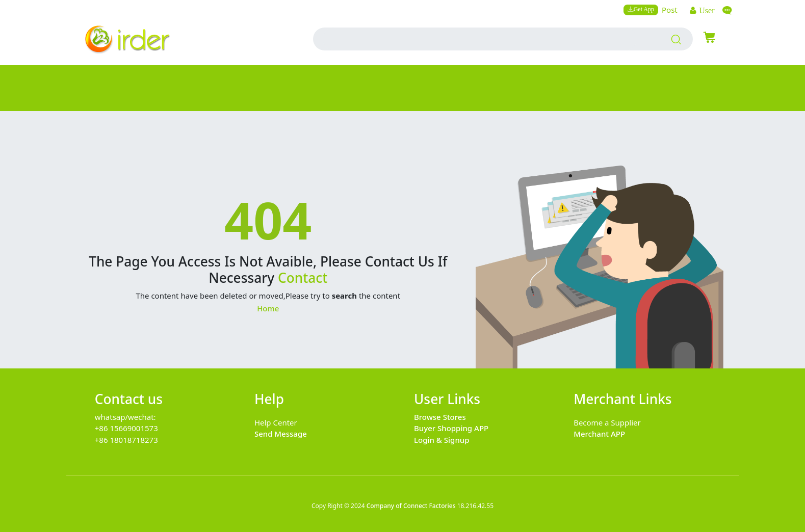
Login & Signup (442, 440)
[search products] (676, 39)
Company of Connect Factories (411, 506)
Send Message (281, 434)
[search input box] (480, 39)
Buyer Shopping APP (451, 428)
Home (268, 308)
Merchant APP (599, 434)
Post (670, 10)
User (706, 10)
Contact (303, 278)
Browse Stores (440, 417)
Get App (644, 9)
